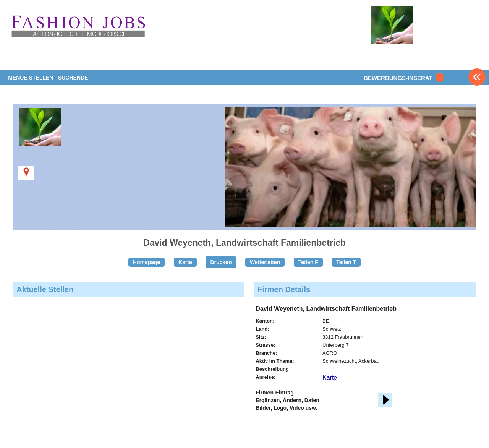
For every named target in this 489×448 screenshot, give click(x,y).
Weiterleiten (265, 262)
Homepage (147, 262)
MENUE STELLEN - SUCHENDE (48, 78)
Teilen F (308, 262)
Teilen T (346, 262)
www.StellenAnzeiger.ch (78, 26)
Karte (185, 262)
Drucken (221, 262)
